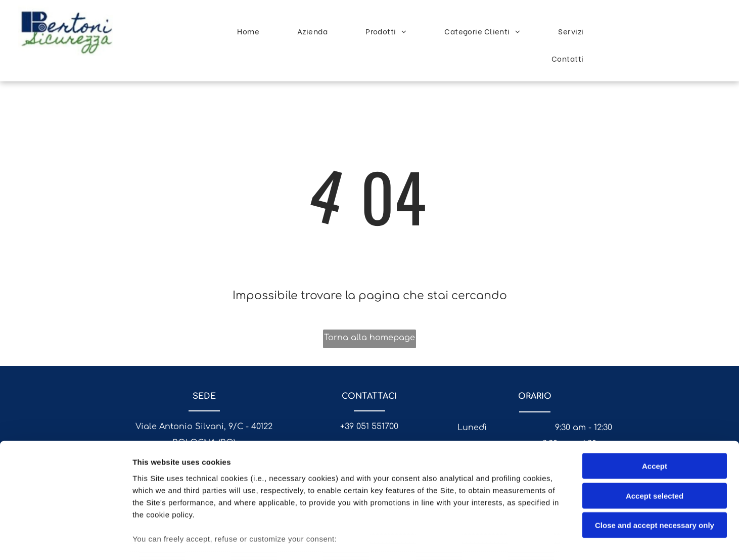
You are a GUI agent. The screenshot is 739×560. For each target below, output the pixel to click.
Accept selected (655, 433)
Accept (655, 404)
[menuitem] (252, 31)
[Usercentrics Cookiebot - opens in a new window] (65, 540)
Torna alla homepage (370, 338)
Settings (514, 540)
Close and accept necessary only (655, 463)
